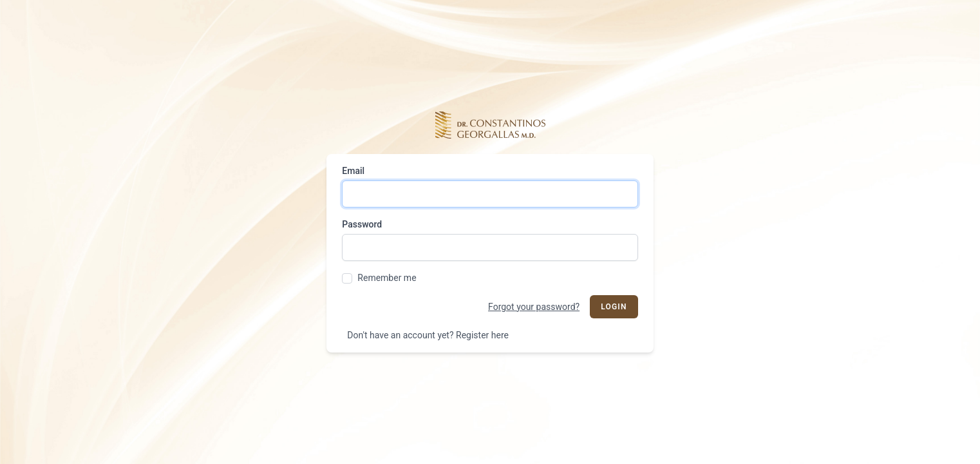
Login (614, 307)
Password (362, 224)
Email (353, 171)
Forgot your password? (534, 307)
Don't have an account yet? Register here (428, 335)
